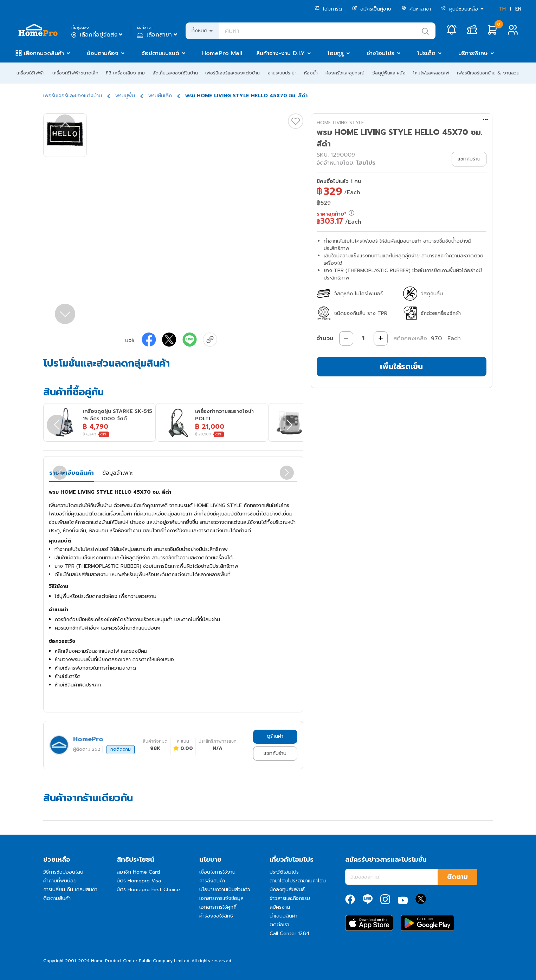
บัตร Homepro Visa (139, 881)
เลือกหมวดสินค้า (44, 53)
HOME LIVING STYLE (340, 123)
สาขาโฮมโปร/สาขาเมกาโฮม (298, 881)
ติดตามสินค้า (57, 898)
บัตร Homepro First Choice (148, 890)
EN (518, 9)
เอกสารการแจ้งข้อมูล (221, 898)
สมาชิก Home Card (138, 872)
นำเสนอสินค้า (283, 916)
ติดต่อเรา (279, 925)
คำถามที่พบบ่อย (60, 881)
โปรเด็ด (426, 53)
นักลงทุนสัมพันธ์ (287, 890)
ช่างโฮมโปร (380, 53)
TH (502, 9)
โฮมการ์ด (328, 9)
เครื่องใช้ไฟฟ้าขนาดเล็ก (75, 73)
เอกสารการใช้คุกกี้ (218, 907)
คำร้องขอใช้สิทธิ (216, 916)
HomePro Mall (222, 53)
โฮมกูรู (336, 53)
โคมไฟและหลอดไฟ (431, 73)
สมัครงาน (280, 907)
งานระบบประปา (282, 73)
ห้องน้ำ (311, 73)
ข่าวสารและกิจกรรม (290, 898)
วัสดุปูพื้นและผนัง (389, 73)
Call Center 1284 (290, 933)
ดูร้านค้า (275, 736)
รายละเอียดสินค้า (72, 473)
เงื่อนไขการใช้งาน (217, 872)
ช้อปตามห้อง (103, 53)
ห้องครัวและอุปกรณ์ (345, 73)
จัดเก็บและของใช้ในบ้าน (175, 73)
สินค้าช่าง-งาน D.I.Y (280, 53)
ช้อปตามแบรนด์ (160, 53)
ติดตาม (457, 877)
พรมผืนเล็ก (160, 96)
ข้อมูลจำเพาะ (118, 473)
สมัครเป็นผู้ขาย (372, 9)
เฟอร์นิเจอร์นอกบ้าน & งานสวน (488, 73)
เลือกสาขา (158, 35)
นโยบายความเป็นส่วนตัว (225, 890)
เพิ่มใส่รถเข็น (401, 366)
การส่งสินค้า (212, 881)
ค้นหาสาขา (416, 9)
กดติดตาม (121, 749)
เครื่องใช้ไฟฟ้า (31, 73)
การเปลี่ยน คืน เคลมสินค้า (70, 890)
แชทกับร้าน (275, 753)
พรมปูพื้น (125, 96)
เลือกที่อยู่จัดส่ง (98, 35)
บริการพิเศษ (473, 53)
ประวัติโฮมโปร (284, 872)
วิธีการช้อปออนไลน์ (63, 872)
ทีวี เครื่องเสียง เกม (125, 73)
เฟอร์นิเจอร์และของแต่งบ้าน (233, 73)
